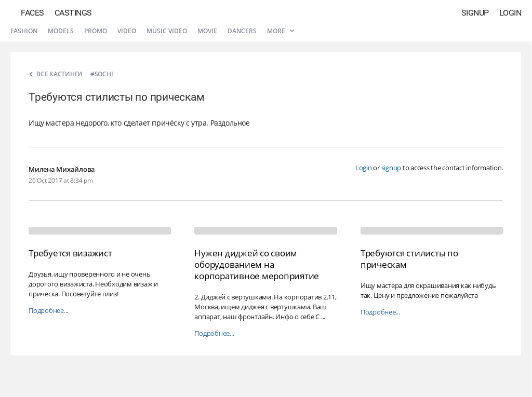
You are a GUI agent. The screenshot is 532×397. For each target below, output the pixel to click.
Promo (96, 31)
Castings (73, 13)
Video (127, 31)
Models (61, 31)
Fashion (24, 31)
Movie (207, 31)
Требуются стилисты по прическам (409, 259)
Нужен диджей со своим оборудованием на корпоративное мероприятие (257, 264)
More (281, 31)
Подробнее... (48, 311)
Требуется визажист (70, 253)
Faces (32, 13)
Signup (475, 13)
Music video (167, 31)
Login (510, 13)
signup (391, 168)
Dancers (242, 31)
